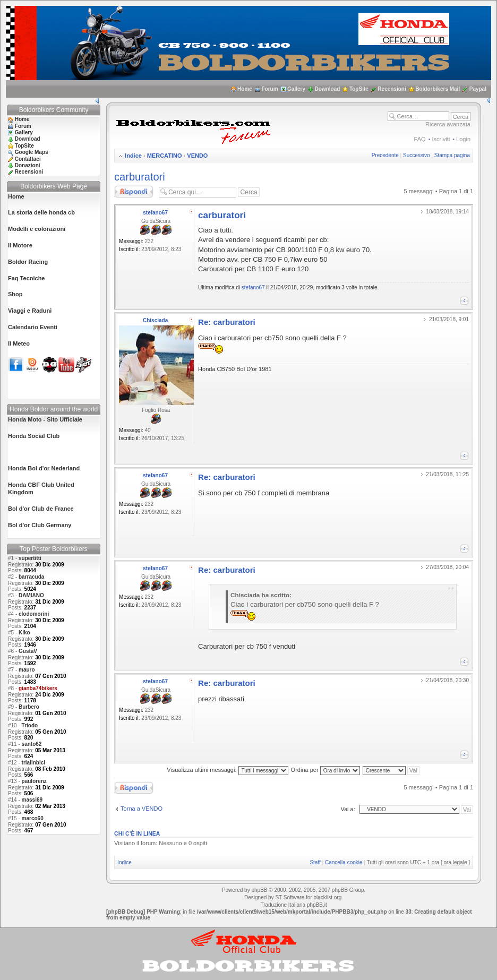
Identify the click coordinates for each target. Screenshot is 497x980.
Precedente (385, 155)
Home (245, 89)
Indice (133, 156)
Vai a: (348, 809)
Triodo (30, 725)
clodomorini (34, 614)
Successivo (417, 155)
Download (328, 89)
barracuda (31, 577)
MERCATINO (165, 156)
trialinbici (33, 763)
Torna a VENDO (142, 809)
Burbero (29, 707)
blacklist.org (327, 897)
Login (463, 139)
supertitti (30, 558)
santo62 (32, 744)
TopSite (359, 89)
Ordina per (325, 770)
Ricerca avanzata (448, 124)
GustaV (28, 651)
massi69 (32, 800)
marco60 (33, 818)
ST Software (290, 897)
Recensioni (392, 89)
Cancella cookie (344, 862)
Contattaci (28, 159)
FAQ (420, 139)
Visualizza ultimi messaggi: (227, 770)
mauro (27, 670)
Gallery (296, 89)
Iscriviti (441, 139)
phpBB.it (317, 905)
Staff (315, 862)
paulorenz (34, 781)
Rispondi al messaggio (134, 192)
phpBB (259, 890)
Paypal (478, 89)
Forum (269, 89)
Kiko (24, 633)
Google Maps (32, 152)
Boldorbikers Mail (438, 89)
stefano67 (155, 213)
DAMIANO (31, 595)
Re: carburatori (227, 322)
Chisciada (155, 320)
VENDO (197, 156)
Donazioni (28, 165)
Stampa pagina (452, 155)
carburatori (140, 177)
